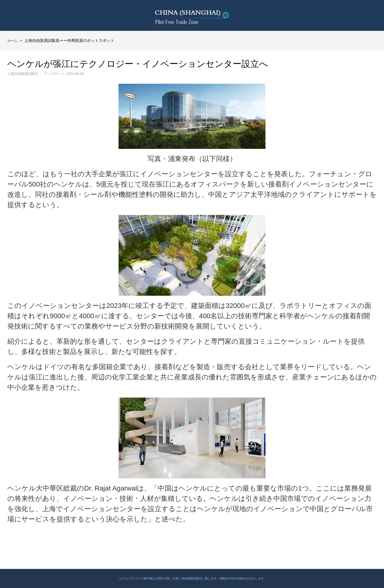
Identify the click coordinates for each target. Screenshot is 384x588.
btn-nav (5, 2)
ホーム (12, 41)
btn (369, 15)
